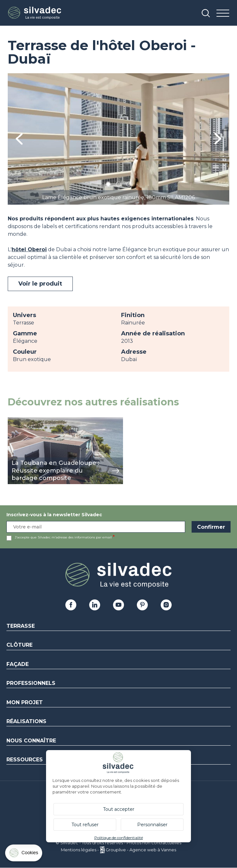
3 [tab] (129, 185)
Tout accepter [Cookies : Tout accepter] (119, 809)
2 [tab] (118, 185)
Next (218, 139)
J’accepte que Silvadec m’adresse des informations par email (63, 537)
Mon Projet (25, 702)
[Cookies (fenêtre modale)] (24, 854)
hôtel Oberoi (29, 249)
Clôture (19, 645)
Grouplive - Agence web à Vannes (141, 850)
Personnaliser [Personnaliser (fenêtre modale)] (152, 825)
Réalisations (26, 721)
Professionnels (31, 683)
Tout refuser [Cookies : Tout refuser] (85, 825)
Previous (19, 139)
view (14, 421)
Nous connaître (31, 741)
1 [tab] (108, 185)
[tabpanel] (118, 139)
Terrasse (21, 626)
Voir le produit (40, 284)
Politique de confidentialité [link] (119, 838)
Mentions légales (79, 850)
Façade (18, 664)
